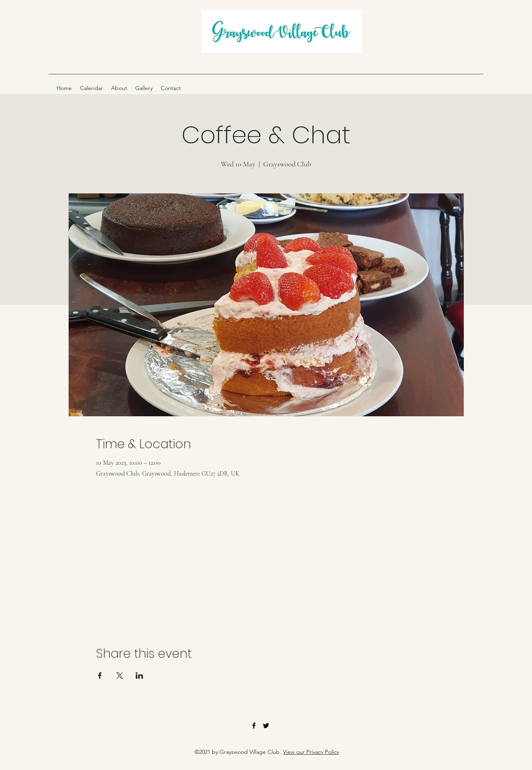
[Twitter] (266, 726)
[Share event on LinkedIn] (139, 676)
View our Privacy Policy (311, 752)
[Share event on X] (120, 676)
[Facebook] (254, 726)
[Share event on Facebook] (100, 676)
